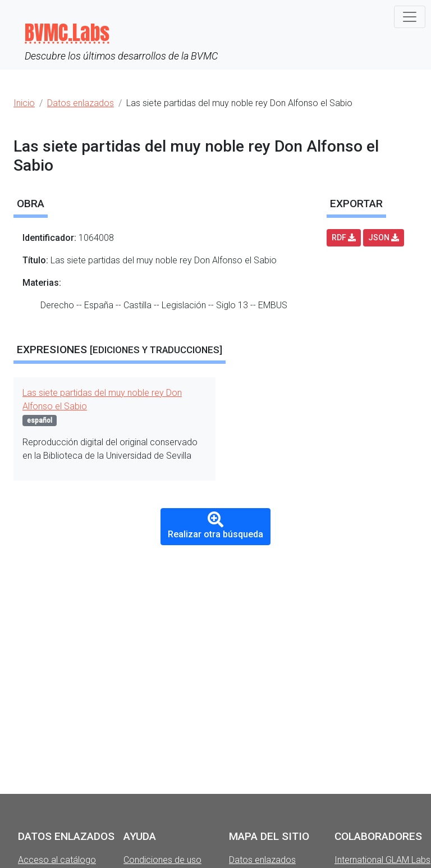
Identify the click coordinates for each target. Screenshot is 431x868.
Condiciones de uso (162, 860)
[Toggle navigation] (410, 17)
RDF (344, 237)
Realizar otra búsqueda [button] (215, 526)
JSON (384, 237)
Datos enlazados (262, 860)
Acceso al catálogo (57, 860)
